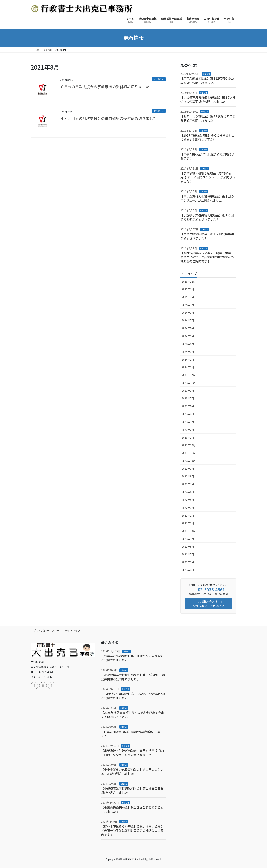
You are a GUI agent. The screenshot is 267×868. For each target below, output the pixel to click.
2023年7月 (188, 398)
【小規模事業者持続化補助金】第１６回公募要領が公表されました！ (207, 217)
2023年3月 (188, 422)
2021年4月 (188, 570)
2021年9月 (188, 539)
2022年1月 (188, 523)
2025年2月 (188, 297)
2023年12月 (189, 375)
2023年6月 (188, 406)
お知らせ (159, 79)
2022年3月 (188, 508)
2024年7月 (188, 320)
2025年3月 (188, 289)
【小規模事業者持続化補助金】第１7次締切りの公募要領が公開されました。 (208, 99)
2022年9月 (188, 469)
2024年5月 (188, 336)
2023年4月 (188, 414)
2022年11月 (189, 453)
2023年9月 (188, 391)
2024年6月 (188, 328)
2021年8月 (188, 547)
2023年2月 (188, 430)
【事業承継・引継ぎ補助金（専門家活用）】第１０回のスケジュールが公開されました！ (208, 177)
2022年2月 (188, 515)
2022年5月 (188, 500)
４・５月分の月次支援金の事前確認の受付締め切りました (108, 118)
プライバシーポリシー (46, 630)
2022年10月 (189, 461)
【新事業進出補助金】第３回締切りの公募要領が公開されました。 (207, 80)
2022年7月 (188, 484)
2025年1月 (188, 305)
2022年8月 (188, 476)
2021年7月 (188, 554)
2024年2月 (188, 359)
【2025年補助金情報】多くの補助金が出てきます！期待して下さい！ (207, 137)
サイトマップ (72, 630)
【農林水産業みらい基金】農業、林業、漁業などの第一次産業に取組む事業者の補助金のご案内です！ (207, 257)
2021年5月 (188, 562)
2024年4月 (188, 344)
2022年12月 (189, 445)
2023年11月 (189, 383)
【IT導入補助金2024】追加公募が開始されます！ (207, 156)
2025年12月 (189, 281)
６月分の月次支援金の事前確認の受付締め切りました (105, 87)
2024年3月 (188, 352)
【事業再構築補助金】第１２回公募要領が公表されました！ (207, 236)
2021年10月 (189, 531)
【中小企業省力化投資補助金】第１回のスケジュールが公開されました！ (207, 198)
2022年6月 (188, 492)
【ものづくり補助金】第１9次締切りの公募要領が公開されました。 (208, 118)
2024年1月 (188, 367)
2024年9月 (188, 313)
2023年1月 (188, 437)
